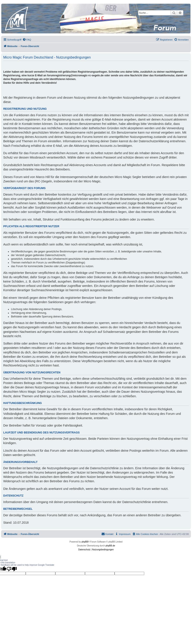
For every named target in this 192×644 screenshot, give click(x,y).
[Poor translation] (12, 569)
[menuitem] (27, 40)
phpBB (85, 542)
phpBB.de (110, 546)
